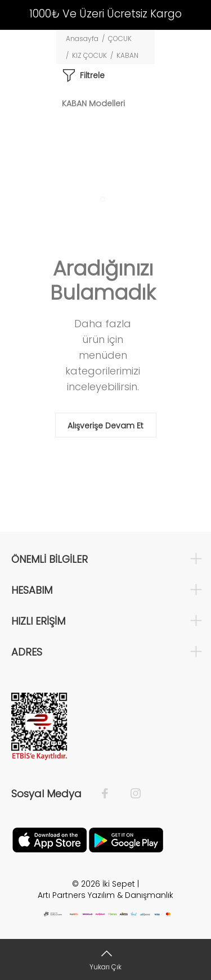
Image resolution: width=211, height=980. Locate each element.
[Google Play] (126, 839)
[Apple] (50, 839)
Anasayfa (82, 39)
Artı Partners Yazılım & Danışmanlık (105, 895)
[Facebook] (111, 794)
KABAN (127, 55)
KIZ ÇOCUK (89, 55)
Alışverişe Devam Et (105, 426)
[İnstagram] (130, 794)
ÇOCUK (120, 39)
